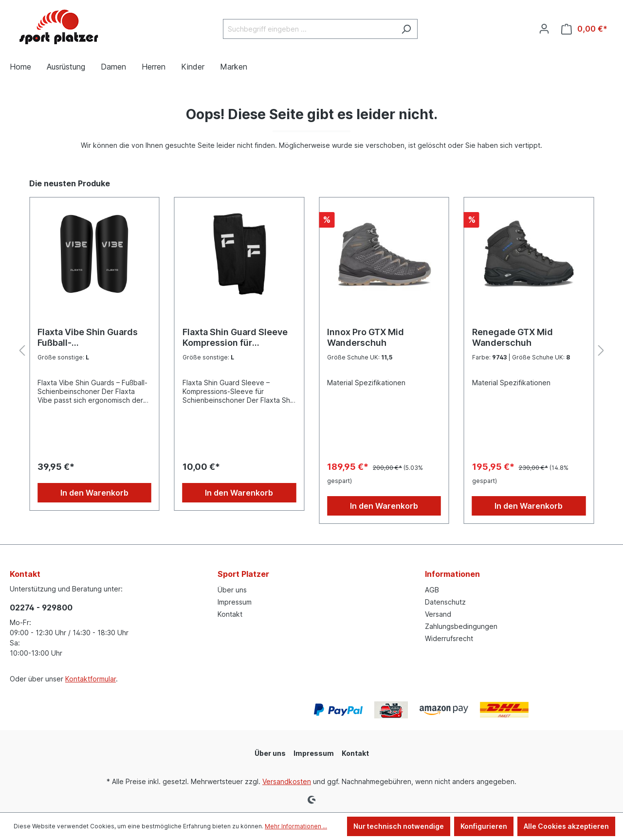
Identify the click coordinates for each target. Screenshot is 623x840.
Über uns (232, 590)
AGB (432, 590)
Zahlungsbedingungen (461, 626)
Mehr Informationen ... (296, 826)
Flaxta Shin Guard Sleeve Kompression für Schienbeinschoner (235, 338)
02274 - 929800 (41, 608)
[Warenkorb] (584, 29)
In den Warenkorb (94, 493)
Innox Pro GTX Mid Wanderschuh (366, 337)
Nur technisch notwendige (399, 826)
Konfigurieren (484, 826)
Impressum (235, 602)
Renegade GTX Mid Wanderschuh (513, 337)
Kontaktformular (91, 679)
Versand (438, 614)
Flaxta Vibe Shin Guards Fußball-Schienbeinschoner (88, 338)
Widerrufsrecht (449, 638)
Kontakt (230, 614)
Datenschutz (445, 602)
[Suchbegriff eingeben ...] (309, 29)
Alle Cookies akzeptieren (566, 826)
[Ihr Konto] (544, 29)
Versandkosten (287, 781)
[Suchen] (406, 29)
